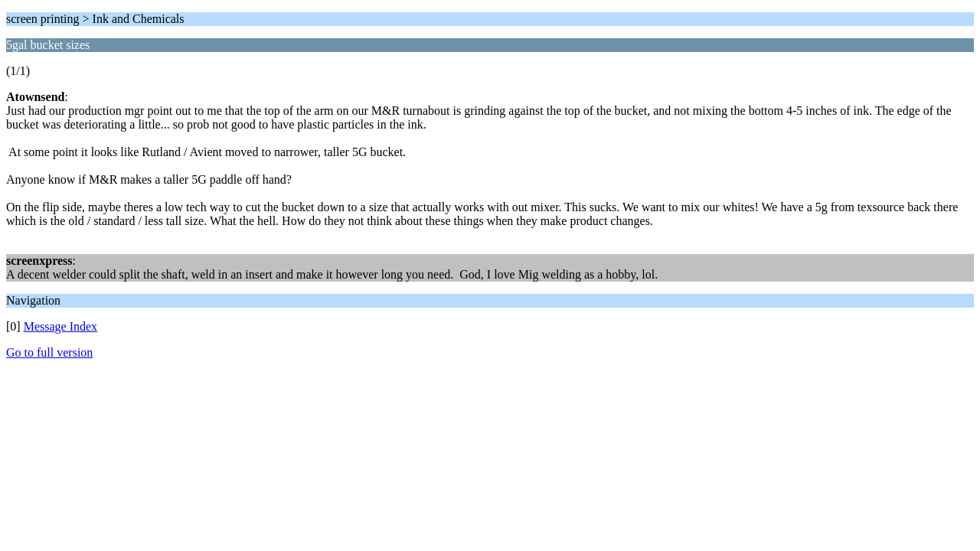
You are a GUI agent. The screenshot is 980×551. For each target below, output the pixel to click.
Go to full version (49, 352)
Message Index (60, 326)
